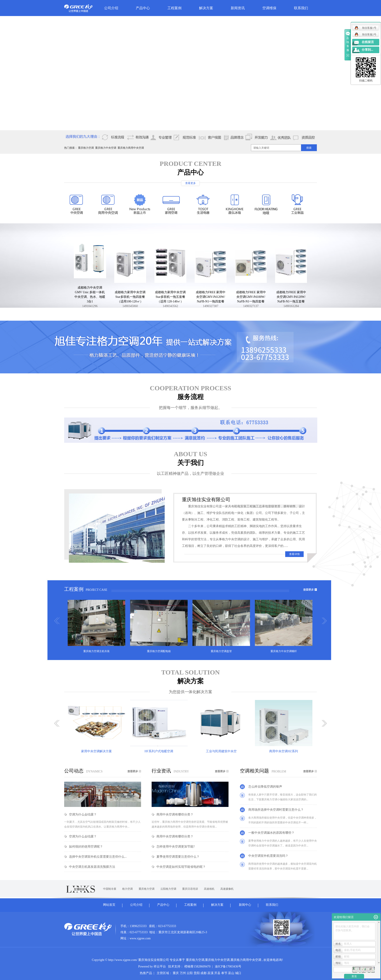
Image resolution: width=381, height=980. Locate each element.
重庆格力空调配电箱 (159, 651)
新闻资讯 (238, 8)
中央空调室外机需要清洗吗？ (268, 856)
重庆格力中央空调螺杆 (284, 651)
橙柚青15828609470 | (200, 966)
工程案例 (174, 8)
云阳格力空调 (168, 889)
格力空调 (127, 889)
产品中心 (143, 8)
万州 (183, 973)
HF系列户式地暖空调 (159, 751)
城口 (238, 973)
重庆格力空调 (86, 148)
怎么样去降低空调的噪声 (265, 787)
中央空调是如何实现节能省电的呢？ (181, 867)
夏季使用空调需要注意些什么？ (178, 857)
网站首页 (109, 905)
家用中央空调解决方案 (96, 751)
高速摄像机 (227, 889)
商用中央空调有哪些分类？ (175, 815)
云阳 (190, 973)
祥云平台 (160, 966)
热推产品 (146, 973)
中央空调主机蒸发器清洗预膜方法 (92, 867)
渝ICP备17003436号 (228, 966)
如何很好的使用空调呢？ (86, 847)
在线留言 (368, 42)
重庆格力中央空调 (106, 148)
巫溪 (210, 973)
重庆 (176, 973)
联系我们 (301, 8)
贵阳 (197, 973)
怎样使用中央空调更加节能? (176, 847)
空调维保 (269, 8)
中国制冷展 (110, 889)
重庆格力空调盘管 (221, 651)
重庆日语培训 (190, 889)
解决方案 (206, 8)
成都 (203, 973)
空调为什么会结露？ (83, 815)
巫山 (231, 973)
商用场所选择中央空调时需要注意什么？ (276, 810)
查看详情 (294, 554)
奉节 (224, 973)
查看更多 (190, 183)
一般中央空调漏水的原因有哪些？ (271, 833)
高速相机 (209, 889)
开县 (217, 973)
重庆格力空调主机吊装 (96, 651)
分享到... (367, 50)
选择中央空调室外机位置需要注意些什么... (98, 857)
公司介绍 (111, 8)
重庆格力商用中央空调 (131, 148)
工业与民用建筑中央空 (221, 751)
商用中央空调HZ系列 (284, 751)
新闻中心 (245, 905)
